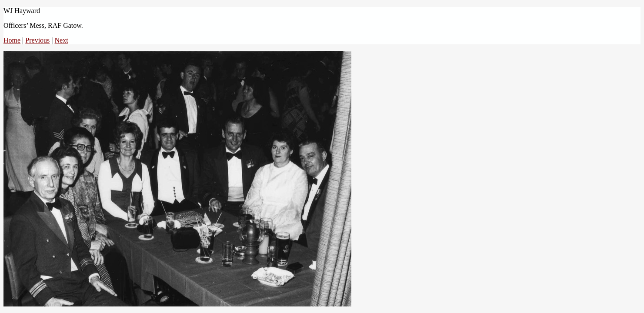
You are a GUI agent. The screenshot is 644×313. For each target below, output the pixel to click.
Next (62, 40)
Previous (37, 40)
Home (12, 40)
